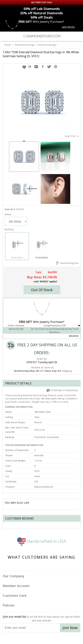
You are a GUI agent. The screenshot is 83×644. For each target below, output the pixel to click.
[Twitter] (33, 638)
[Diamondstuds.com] (41, 36)
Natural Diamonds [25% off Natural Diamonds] (41, 13)
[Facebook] (42, 638)
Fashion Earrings (47, 45)
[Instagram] (23, 638)
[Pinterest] (50, 638)
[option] (24, 156)
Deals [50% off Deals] (42, 17)
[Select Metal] (16, 221)
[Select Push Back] (17, 245)
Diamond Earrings (25, 45)
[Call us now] (72, 36)
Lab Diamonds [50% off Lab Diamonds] (42, 9)
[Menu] (4, 36)
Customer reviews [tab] (19, 518)
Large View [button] (72, 136)
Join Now (70, 628)
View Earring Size (67, 263)
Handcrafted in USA (42, 541)
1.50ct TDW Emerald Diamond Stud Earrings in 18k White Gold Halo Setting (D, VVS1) (41, 54)
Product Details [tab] (18, 383)
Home (8, 45)
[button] (24, 67)
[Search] (11, 36)
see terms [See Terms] (74, 335)
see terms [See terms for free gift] (68, 27)
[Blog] (59, 638)
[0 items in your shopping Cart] (78, 36)
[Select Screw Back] (42, 245)
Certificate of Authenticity (62, 390)
